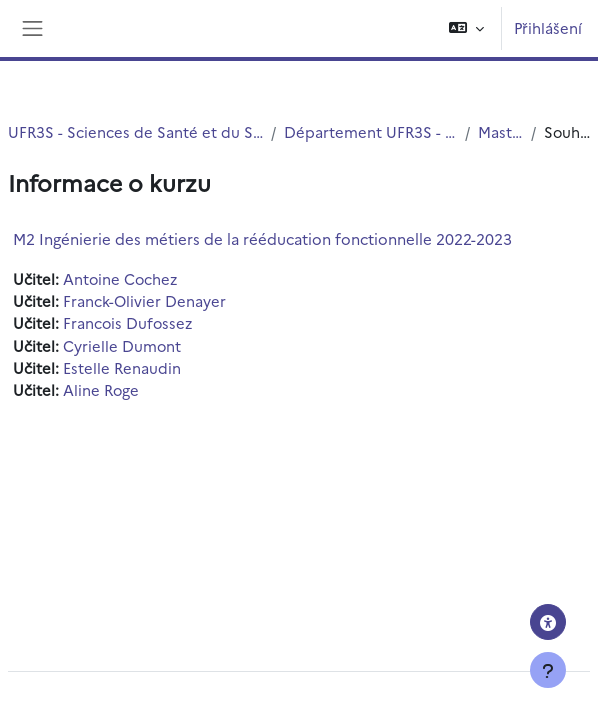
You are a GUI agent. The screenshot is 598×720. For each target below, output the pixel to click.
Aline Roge (101, 389)
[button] (466, 28)
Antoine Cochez (120, 278)
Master (500, 131)
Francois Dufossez (127, 322)
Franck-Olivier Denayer (144, 300)
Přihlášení (548, 27)
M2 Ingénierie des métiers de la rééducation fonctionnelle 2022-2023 (262, 238)
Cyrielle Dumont (122, 345)
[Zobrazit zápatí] (548, 670)
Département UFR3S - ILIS (370, 131)
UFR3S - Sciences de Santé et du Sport (135, 131)
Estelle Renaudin (122, 367)
